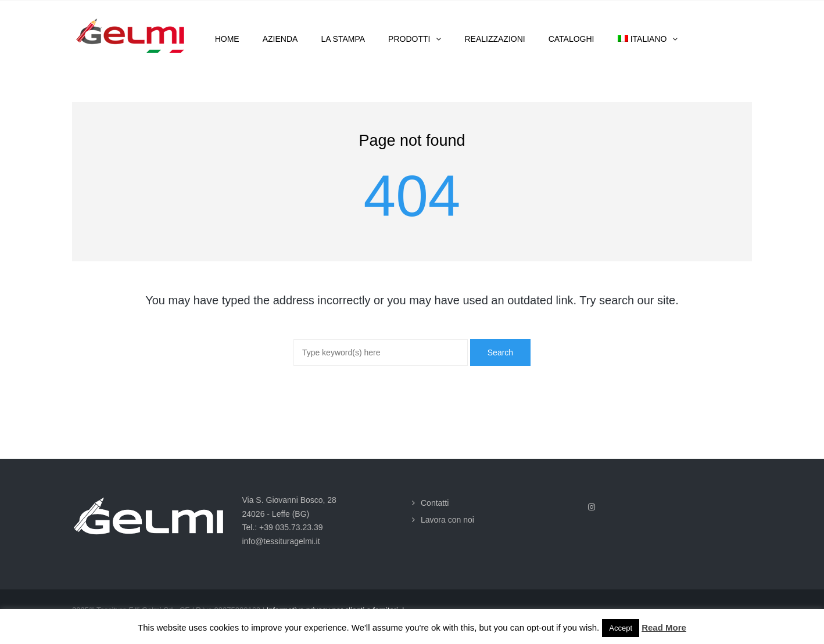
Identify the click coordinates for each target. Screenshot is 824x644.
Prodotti (409, 39)
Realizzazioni (495, 39)
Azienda (280, 39)
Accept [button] (621, 628)
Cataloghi (572, 39)
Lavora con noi (447, 520)
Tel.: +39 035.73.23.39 (283, 527)
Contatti (435, 503)
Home (227, 39)
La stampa (343, 39)
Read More (664, 627)
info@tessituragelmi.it (281, 541)
